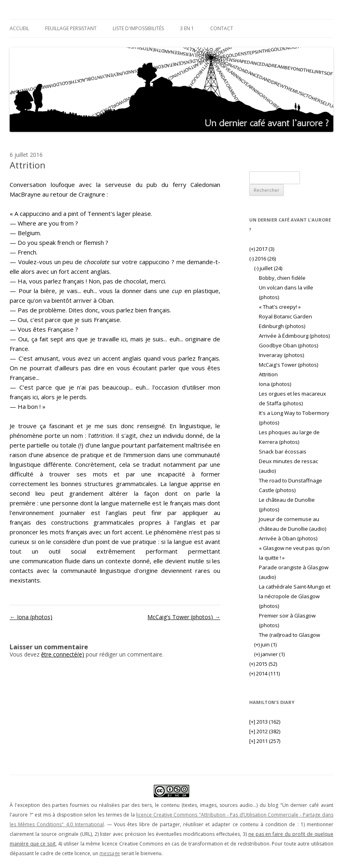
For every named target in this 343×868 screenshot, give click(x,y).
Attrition (268, 374)
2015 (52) (263, 664)
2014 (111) (264, 673)
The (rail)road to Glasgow (289, 635)
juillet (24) (268, 268)
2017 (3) (262, 249)
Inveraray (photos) (281, 355)
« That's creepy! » (280, 307)
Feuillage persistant (71, 28)
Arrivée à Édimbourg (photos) (294, 336)
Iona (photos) (31, 617)
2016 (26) (262, 259)
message (110, 853)
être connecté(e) (63, 654)
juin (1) (265, 644)
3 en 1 (187, 28)
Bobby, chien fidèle (282, 278)
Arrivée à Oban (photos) (288, 538)
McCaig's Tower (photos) (184, 617)
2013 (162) (265, 722)
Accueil (19, 28)
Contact (222, 28)
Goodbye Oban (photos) (288, 345)
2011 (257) (265, 741)
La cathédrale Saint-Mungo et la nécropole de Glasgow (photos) (295, 596)
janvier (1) (269, 654)
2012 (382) (265, 731)
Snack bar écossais (283, 451)
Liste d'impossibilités (138, 28)
